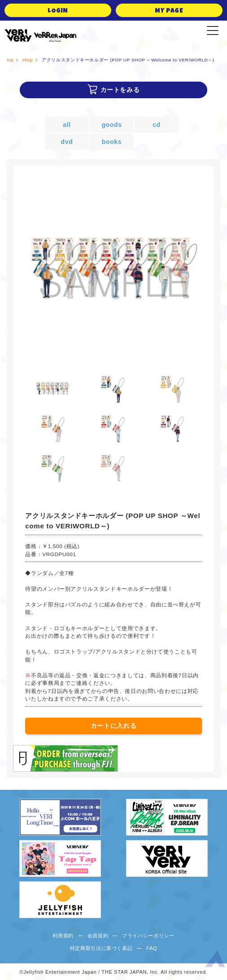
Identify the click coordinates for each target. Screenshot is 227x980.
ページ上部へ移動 (215, 960)
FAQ (152, 948)
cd (157, 125)
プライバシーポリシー (148, 936)
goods (111, 125)
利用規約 (63, 936)
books (112, 142)
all (67, 125)
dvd (67, 142)
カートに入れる (114, 726)
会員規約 (98, 936)
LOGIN (58, 11)
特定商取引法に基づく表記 (101, 948)
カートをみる (120, 90)
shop (28, 60)
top (10, 60)
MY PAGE (169, 11)
